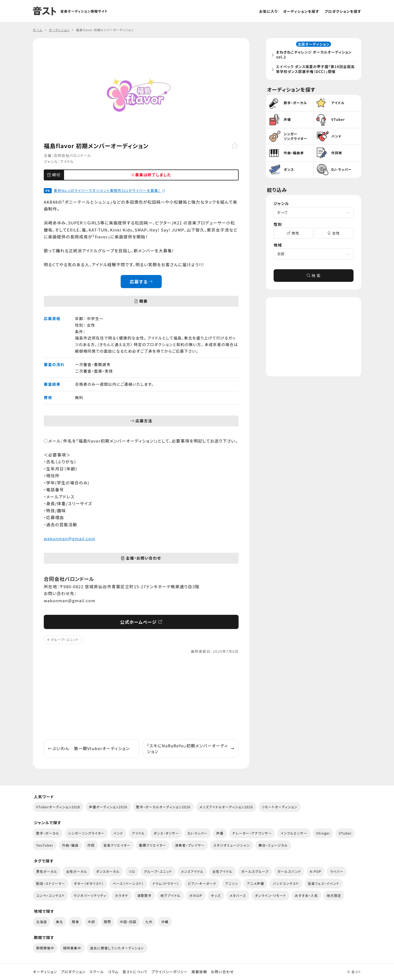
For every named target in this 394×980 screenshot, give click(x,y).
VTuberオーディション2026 (58, 807)
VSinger (323, 833)
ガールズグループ (255, 871)
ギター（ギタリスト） (89, 883)
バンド (118, 833)
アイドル (67, 161)
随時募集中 (72, 948)
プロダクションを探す (343, 11)
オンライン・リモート (270, 895)
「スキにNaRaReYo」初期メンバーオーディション (191, 748)
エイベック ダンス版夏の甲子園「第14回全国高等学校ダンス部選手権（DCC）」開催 (315, 70)
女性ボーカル (76, 871)
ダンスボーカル (108, 871)
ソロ (132, 871)
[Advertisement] (141, 697)
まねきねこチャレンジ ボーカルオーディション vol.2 (315, 55)
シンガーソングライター (86, 833)
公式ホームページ (141, 622)
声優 (220, 833)
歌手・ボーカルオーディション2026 (163, 807)
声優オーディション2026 (108, 807)
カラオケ (122, 895)
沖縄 (165, 922)
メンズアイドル (192, 871)
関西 (108, 922)
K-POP (315, 871)
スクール (97, 972)
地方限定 (334, 895)
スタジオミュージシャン (232, 845)
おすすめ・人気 (306, 895)
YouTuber (45, 845)
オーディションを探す (301, 11)
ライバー (337, 871)
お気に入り (268, 11)
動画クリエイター (153, 845)
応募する (141, 282)
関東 (75, 922)
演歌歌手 (144, 895)
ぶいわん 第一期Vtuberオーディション (89, 748)
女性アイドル (222, 871)
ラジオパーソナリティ (90, 895)
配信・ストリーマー (51, 883)
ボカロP (196, 895)
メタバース (238, 895)
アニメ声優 (255, 883)
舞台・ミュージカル (273, 845)
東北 (60, 922)
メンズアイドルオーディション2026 (226, 807)
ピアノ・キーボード (202, 883)
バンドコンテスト (286, 883)
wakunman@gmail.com (70, 538)
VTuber (345, 833)
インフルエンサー (294, 833)
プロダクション (73, 972)
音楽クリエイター (117, 845)
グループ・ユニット (65, 640)
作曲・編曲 (70, 845)
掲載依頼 (199, 972)
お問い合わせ (222, 972)
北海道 (42, 922)
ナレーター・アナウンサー (252, 833)
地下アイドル (170, 895)
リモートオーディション (280, 807)
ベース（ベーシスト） (128, 883)
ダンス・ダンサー (166, 833)
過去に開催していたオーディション (117, 948)
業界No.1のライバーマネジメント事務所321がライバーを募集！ (109, 190)
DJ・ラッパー (198, 833)
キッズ (216, 895)
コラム (113, 972)
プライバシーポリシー (170, 972)
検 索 (314, 277)
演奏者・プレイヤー (190, 845)
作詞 (91, 845)
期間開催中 (45, 948)
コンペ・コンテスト (50, 895)
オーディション (45, 972)
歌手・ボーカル (48, 833)
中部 (92, 922)
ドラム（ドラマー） (166, 883)
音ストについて (135, 972)
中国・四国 (128, 922)
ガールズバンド (289, 871)
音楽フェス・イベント (324, 883)
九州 (149, 922)
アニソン (232, 883)
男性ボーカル (47, 871)
